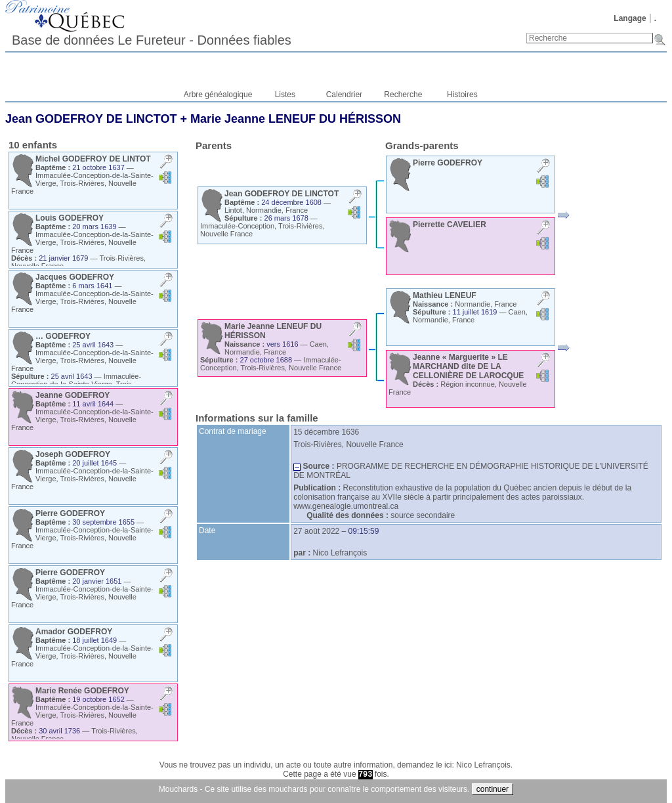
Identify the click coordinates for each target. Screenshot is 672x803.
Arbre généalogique (218, 95)
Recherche (403, 95)
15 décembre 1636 (326, 432)
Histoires (462, 95)
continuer (493, 789)
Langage (630, 18)
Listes (285, 95)
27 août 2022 (316, 531)
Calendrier (344, 95)
